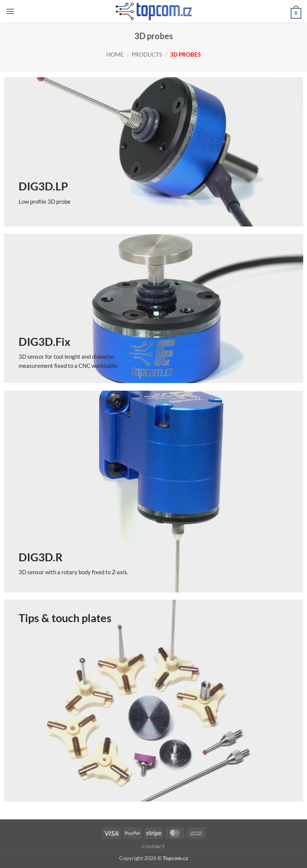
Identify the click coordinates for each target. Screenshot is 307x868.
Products (147, 54)
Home (115, 54)
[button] (10, 11)
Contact (153, 847)
